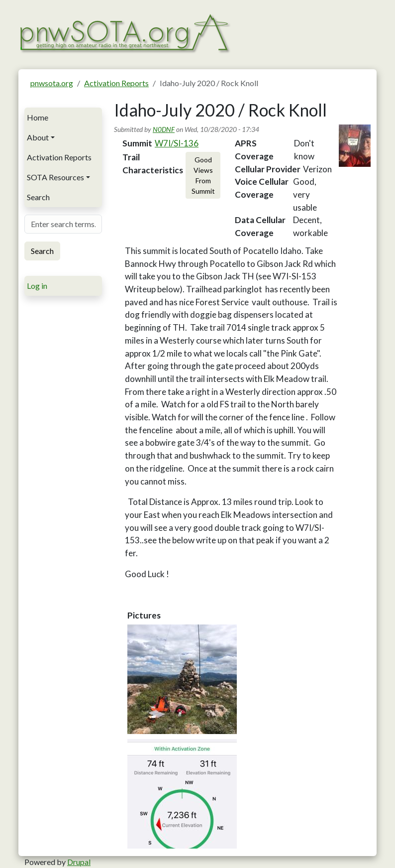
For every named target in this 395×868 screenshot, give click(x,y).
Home (38, 117)
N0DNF (164, 129)
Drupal (79, 862)
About (38, 137)
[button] (182, 679)
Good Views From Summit (203, 175)
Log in (37, 286)
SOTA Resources (55, 177)
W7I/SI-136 (177, 143)
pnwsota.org (52, 83)
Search (38, 197)
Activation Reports (116, 83)
